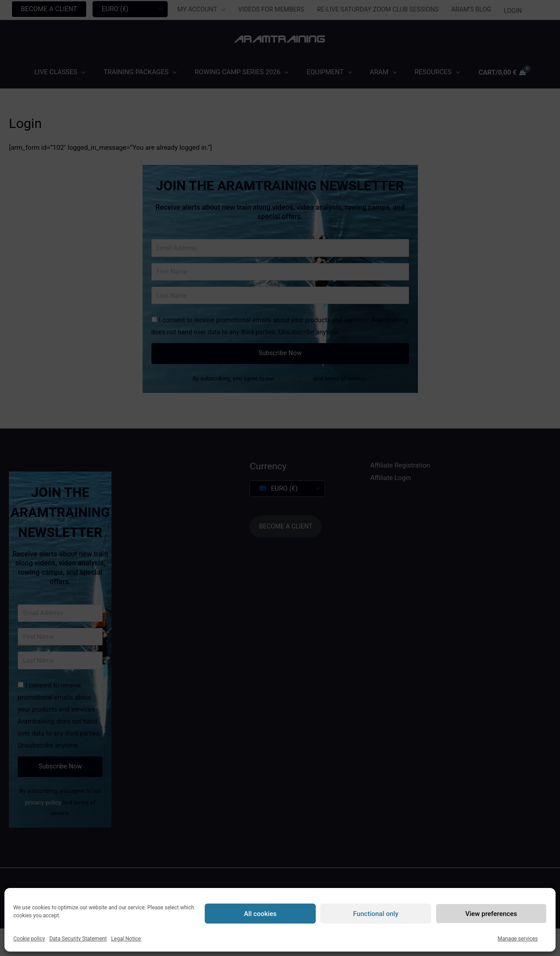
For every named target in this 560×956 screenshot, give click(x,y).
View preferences (491, 914)
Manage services (518, 939)
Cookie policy (29, 939)
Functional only (376, 914)
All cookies (260, 914)
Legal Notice (126, 939)
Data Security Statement (78, 939)
